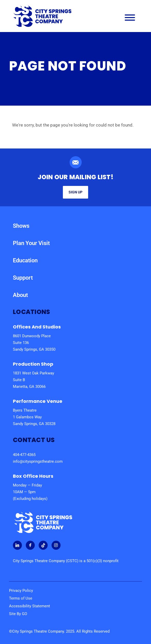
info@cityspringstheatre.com (38, 461)
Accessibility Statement (30, 606)
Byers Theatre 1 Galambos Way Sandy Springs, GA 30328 (34, 417)
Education (25, 260)
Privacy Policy (21, 591)
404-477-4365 (24, 455)
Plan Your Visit (31, 243)
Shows (21, 226)
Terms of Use (21, 598)
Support (23, 278)
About (20, 295)
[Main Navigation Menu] (130, 19)
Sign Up (75, 192)
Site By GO (18, 614)
